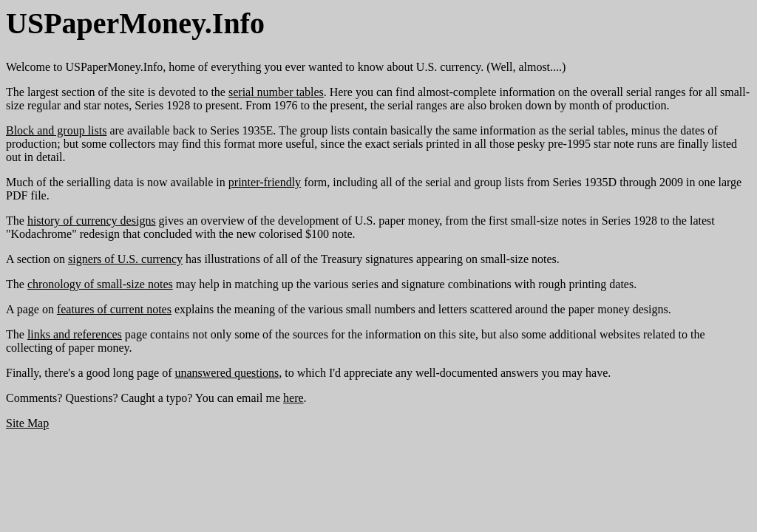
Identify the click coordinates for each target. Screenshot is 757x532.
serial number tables (276, 92)
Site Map (27, 423)
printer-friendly (265, 182)
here (293, 398)
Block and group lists (56, 130)
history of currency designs (92, 221)
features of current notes (114, 309)
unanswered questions (227, 373)
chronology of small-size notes (100, 284)
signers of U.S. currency (125, 259)
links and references (75, 334)
